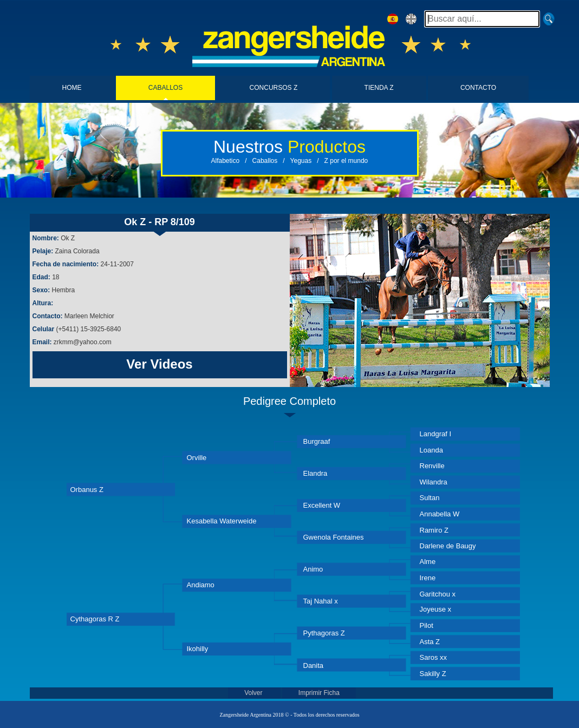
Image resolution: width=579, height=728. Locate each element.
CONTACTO (478, 88)
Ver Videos (159, 364)
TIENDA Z (379, 88)
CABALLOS (165, 88)
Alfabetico (226, 161)
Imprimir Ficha (319, 693)
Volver (254, 693)
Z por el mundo (346, 161)
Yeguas (301, 161)
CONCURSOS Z (274, 88)
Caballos (265, 161)
